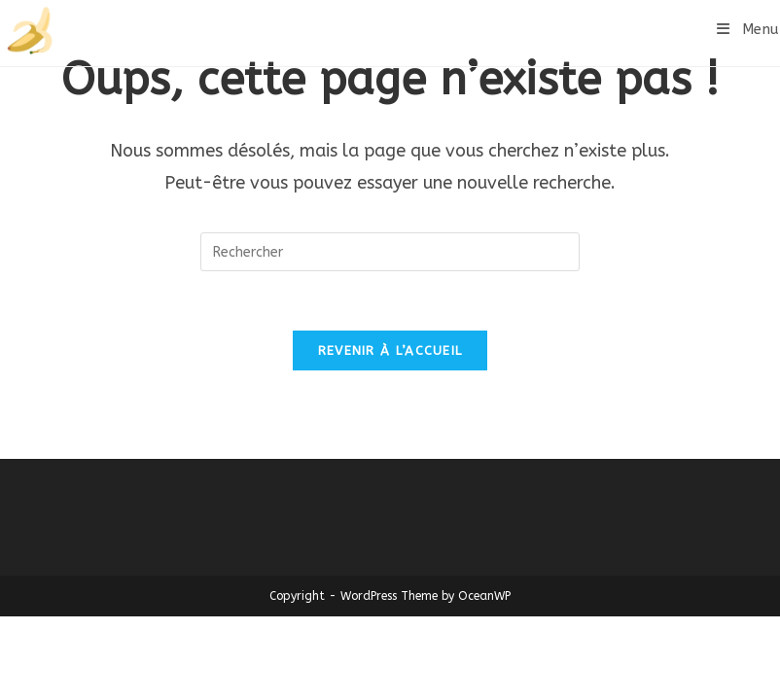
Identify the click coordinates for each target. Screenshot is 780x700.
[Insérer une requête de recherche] (390, 252)
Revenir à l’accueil (390, 350)
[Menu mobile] (748, 29)
